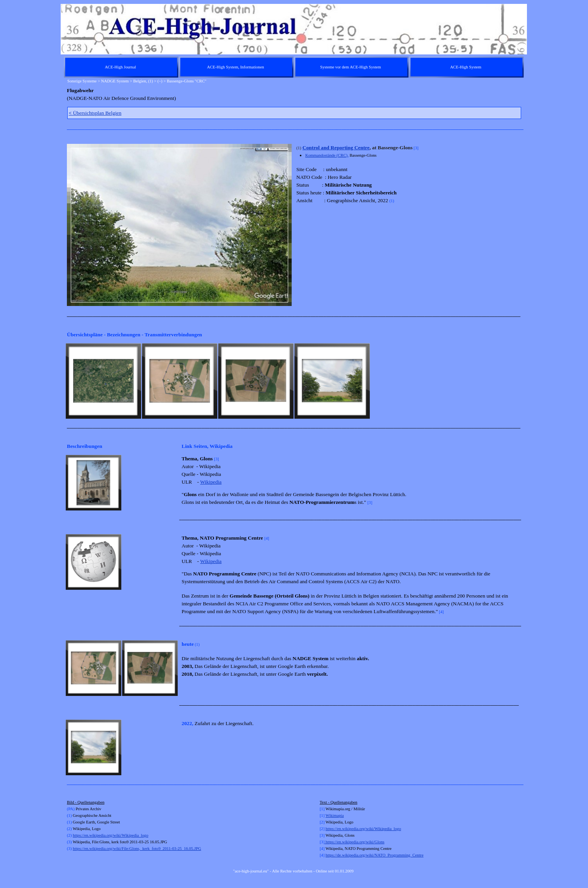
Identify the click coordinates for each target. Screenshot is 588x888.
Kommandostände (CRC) (326, 155)
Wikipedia (211, 482)
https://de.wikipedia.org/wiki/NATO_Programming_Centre (374, 855)
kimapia (337, 815)
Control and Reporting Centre (336, 148)
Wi (328, 815)
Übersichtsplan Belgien (95, 113)
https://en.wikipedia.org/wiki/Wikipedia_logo (110, 835)
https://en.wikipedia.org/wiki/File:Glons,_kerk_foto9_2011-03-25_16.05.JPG (137, 849)
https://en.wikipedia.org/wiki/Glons (354, 842)
